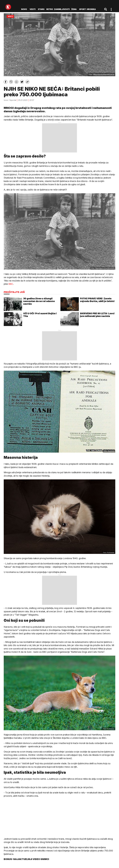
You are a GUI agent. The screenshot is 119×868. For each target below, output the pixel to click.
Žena (74, 9)
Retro (50, 9)
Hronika (91, 9)
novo (24, 9)
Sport (83, 9)
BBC (11, 284)
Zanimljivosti (62, 9)
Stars (41, 9)
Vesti (33, 9)
